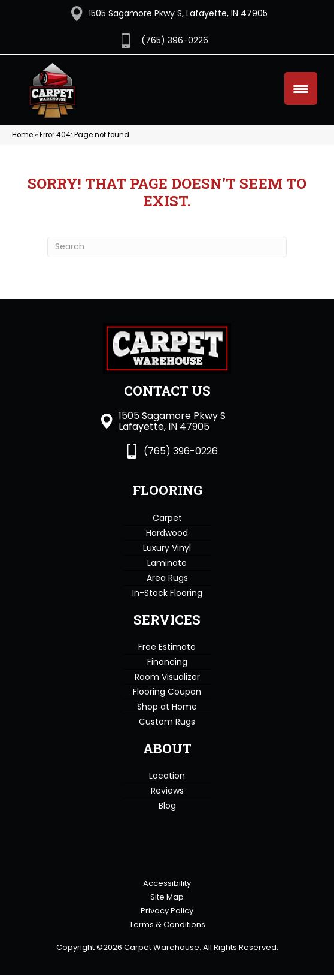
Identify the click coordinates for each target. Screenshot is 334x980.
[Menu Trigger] (301, 88)
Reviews (167, 787)
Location (167, 772)
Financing (167, 658)
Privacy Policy (167, 916)
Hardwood (167, 529)
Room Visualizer (167, 673)
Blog (167, 802)
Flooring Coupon (167, 687)
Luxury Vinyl (167, 544)
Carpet (167, 514)
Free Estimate (167, 643)
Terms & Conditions (167, 929)
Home (22, 131)
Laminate (167, 559)
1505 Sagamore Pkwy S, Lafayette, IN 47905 (178, 13)
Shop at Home (167, 702)
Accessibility (167, 888)
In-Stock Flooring (167, 589)
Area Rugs (167, 574)
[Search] (167, 243)
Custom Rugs (167, 717)
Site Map (167, 902)
